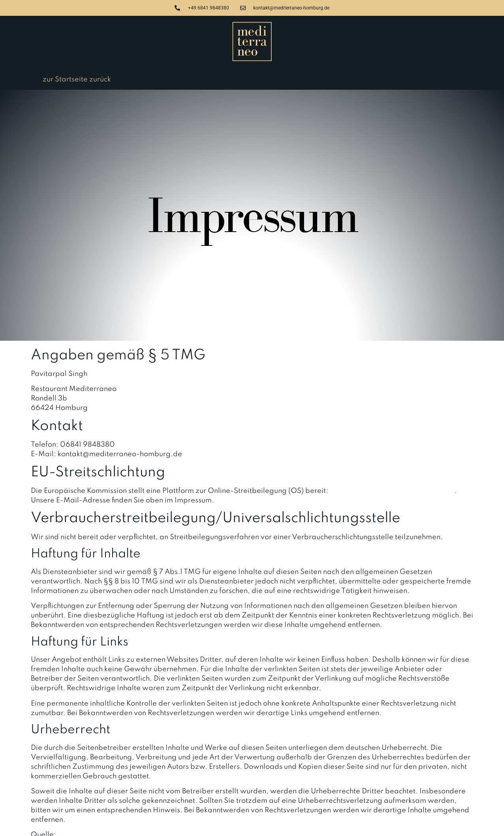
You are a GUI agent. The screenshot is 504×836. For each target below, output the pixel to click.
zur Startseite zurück (77, 79)
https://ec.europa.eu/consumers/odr (392, 491)
